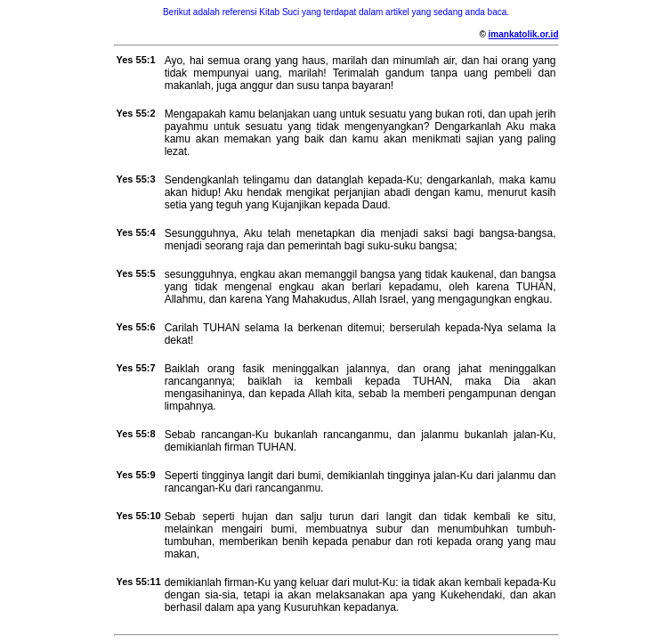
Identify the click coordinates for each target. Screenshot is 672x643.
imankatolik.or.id (524, 34)
